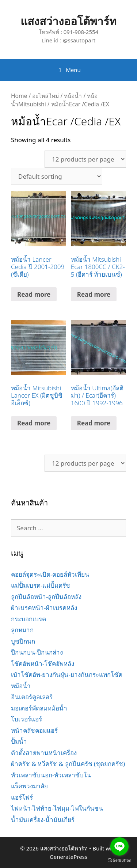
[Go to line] (119, 846)
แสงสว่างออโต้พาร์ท (68, 21)
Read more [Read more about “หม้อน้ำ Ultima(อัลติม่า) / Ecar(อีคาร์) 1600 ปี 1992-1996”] (94, 423)
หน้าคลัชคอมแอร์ (34, 730)
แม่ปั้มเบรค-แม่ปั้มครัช (41, 585)
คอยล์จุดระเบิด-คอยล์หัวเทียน (50, 574)
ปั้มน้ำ (19, 741)
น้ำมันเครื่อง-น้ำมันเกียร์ (43, 820)
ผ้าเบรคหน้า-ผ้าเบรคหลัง (44, 608)
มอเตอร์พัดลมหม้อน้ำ (39, 708)
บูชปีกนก (23, 641)
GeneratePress (68, 857)
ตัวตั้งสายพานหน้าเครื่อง (44, 753)
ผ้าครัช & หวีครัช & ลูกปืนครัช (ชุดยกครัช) (68, 764)
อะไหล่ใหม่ (45, 96)
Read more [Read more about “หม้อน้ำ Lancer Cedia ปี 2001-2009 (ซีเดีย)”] (34, 294)
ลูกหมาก (22, 630)
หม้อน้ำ (73, 96)
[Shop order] (57, 176)
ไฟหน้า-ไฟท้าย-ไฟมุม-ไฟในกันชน (57, 808)
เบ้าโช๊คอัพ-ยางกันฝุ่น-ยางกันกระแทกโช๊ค (67, 674)
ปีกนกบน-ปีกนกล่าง (37, 652)
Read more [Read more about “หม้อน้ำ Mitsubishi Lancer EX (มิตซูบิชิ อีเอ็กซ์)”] (34, 423)
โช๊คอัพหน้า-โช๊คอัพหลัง (43, 664)
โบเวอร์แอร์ (26, 719)
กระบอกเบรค (28, 619)
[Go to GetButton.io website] (119, 861)
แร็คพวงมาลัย (29, 786)
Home (19, 96)
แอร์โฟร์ (22, 797)
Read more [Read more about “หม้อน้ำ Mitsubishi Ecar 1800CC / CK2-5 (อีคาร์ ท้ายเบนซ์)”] (94, 294)
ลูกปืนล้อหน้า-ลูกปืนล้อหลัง (46, 597)
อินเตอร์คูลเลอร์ (32, 697)
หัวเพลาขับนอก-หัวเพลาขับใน (51, 775)
